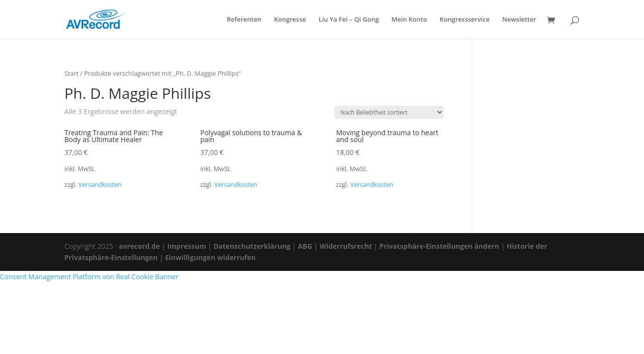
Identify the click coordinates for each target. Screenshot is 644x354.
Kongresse (290, 20)
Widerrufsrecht (346, 246)
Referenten (244, 20)
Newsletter (519, 20)
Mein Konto (409, 20)
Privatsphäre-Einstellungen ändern (439, 246)
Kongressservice (465, 20)
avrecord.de (139, 246)
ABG (305, 246)
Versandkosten (100, 185)
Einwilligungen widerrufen (210, 257)
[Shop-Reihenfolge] (389, 112)
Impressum (187, 246)
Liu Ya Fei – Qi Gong (349, 20)
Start (72, 73)
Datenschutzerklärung (252, 246)
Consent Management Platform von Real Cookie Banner (89, 277)
